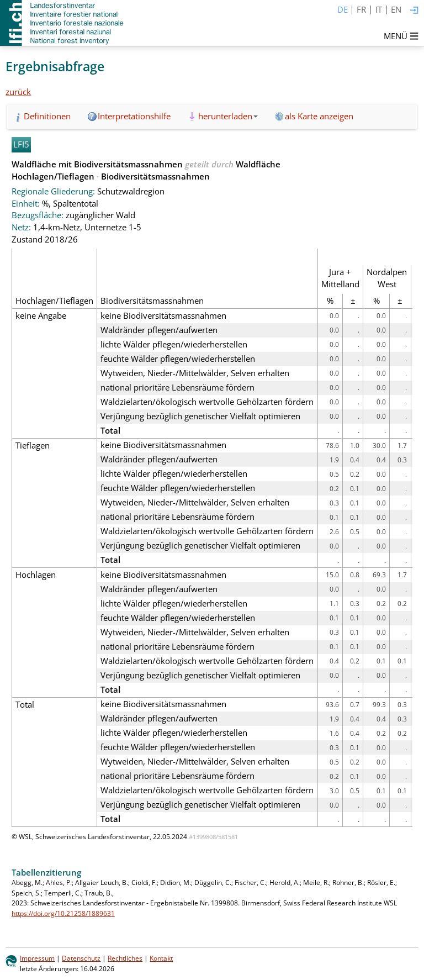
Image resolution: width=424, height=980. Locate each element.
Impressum (37, 958)
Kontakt (161, 958)
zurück (18, 92)
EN (396, 9)
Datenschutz (81, 958)
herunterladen (228, 116)
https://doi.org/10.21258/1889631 (63, 913)
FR (361, 9)
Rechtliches (125, 958)
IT (379, 9)
